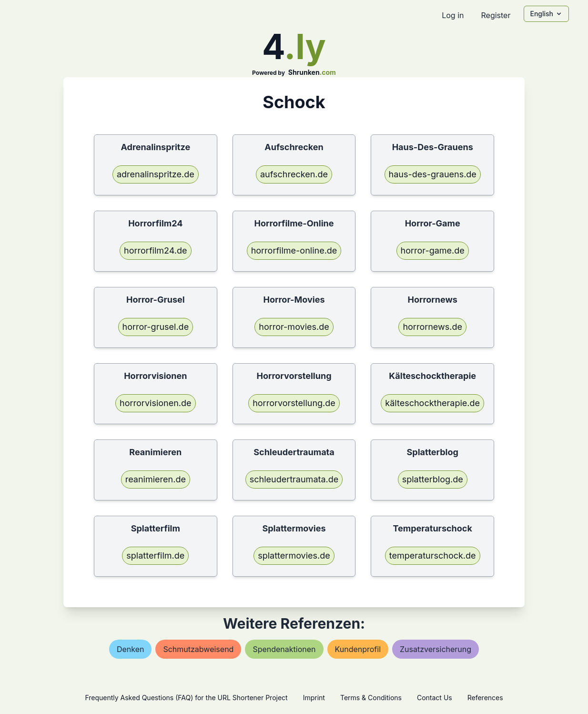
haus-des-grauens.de (433, 174)
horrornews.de (432, 327)
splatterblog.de (433, 479)
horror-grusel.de (156, 327)
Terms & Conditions (371, 698)
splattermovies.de (294, 556)
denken (131, 649)
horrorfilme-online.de (294, 250)
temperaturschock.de (433, 556)
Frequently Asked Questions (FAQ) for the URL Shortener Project (186, 698)
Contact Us (435, 698)
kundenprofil (358, 649)
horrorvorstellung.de (294, 403)
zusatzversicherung (436, 649)
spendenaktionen (284, 649)
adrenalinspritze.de (156, 174)
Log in (453, 15)
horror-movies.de (294, 327)
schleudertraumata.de (294, 479)
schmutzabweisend (198, 649)
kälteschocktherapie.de (432, 403)
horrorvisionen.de (155, 403)
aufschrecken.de (294, 174)
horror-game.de (433, 250)
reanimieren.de (156, 479)
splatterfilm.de (155, 556)
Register (496, 15)
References (485, 698)
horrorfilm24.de (155, 250)
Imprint (314, 698)
